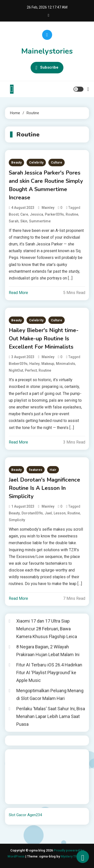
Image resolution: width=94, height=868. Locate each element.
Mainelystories (47, 51)
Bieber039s (18, 364)
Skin (24, 221)
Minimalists (66, 364)
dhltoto (15, 756)
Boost (14, 214)
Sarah (14, 221)
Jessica (36, 214)
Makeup (48, 364)
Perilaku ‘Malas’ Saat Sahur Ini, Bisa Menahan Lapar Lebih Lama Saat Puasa (51, 716)
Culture (57, 162)
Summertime (40, 221)
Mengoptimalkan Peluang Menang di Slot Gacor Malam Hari (50, 694)
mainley (48, 208)
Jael (48, 513)
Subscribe (47, 68)
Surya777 (16, 797)
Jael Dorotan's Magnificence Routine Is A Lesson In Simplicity (44, 488)
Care (24, 214)
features (36, 470)
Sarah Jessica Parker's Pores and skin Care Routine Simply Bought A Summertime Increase (46, 185)
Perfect (31, 370)
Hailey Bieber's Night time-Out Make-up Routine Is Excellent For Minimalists (44, 339)
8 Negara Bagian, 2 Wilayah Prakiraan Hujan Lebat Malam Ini (48, 651)
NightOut (16, 370)
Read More (18, 293)
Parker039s (54, 214)
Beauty (16, 162)
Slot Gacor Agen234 (25, 815)
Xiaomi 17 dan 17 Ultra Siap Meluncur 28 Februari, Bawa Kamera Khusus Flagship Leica (47, 629)
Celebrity (36, 162)
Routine (72, 214)
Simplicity (17, 520)
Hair (53, 470)
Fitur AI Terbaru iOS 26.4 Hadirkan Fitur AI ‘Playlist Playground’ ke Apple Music (49, 672)
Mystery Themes (73, 856)
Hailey (34, 364)
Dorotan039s (32, 513)
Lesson (60, 513)
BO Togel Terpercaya (39, 756)
